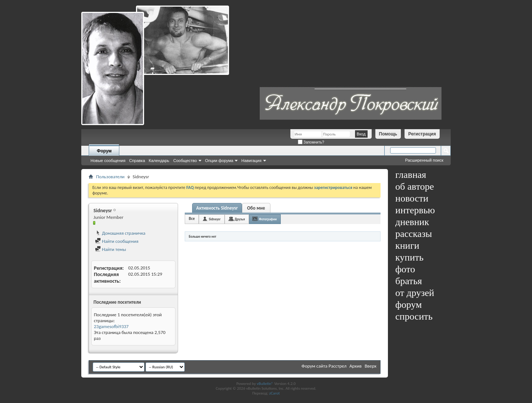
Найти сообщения (117, 241)
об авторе (415, 187)
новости (412, 198)
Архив (356, 366)
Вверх (371, 366)
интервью (415, 210)
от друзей (415, 293)
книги (407, 246)
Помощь (388, 134)
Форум (104, 151)
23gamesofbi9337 (111, 326)
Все (192, 219)
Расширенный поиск (424, 160)
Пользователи (110, 177)
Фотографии (268, 219)
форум (409, 305)
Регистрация (422, 134)
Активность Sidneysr (217, 208)
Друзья (240, 219)
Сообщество (185, 161)
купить (409, 257)
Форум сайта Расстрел (324, 366)
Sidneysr (215, 219)
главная (411, 175)
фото (405, 269)
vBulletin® (265, 384)
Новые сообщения (108, 161)
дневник (412, 222)
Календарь (159, 161)
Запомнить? (311, 142)
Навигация (251, 161)
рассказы (414, 234)
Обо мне (256, 208)
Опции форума (219, 161)
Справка (137, 161)
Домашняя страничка (120, 233)
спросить (414, 316)
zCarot (275, 393)
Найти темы (110, 249)
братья (409, 281)
